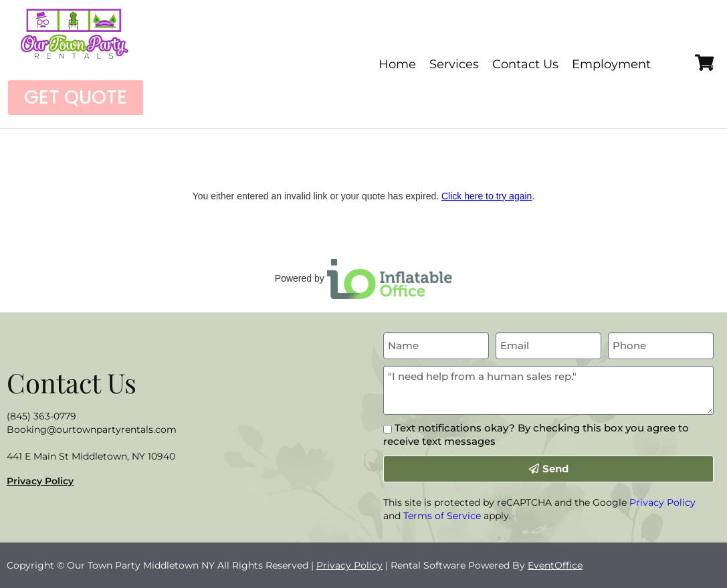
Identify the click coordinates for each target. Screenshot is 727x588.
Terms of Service (442, 516)
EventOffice (555, 565)
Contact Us (525, 64)
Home (397, 64)
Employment (611, 64)
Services (454, 64)
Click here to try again (487, 196)
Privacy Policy (40, 481)
